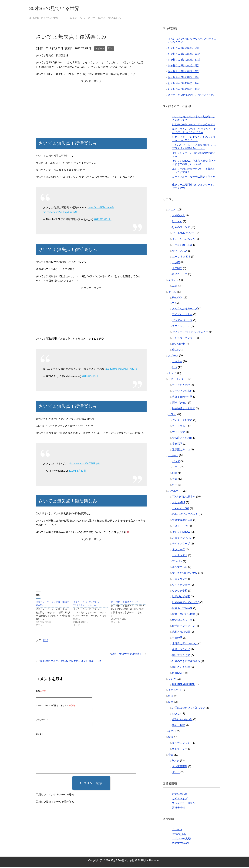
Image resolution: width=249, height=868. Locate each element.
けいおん (177, 222)
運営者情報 (178, 809)
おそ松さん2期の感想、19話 (184, 90)
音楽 (171, 755)
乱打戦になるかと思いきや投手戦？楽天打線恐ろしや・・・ (75, 662)
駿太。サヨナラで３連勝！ (127, 655)
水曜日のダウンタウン (185, 644)
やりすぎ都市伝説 (182, 521)
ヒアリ (176, 468)
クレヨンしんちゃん (184, 240)
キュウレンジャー (182, 744)
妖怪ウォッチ (180, 275)
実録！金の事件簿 (182, 397)
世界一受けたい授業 (184, 615)
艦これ (176, 350)
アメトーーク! (180, 527)
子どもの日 (175, 691)
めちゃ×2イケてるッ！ (185, 515)
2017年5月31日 (103, 220)
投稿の (179, 835)
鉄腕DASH (178, 674)
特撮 (171, 738)
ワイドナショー (181, 586)
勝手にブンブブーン (184, 627)
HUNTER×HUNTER (183, 685)
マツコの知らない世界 (185, 574)
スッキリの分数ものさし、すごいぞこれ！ (192, 96)
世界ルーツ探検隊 (182, 609)
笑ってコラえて (181, 656)
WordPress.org (181, 844)
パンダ (176, 462)
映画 (171, 703)
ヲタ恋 (176, 263)
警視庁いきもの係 (182, 439)
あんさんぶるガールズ (185, 309)
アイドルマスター (182, 315)
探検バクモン (180, 403)
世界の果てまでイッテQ (186, 603)
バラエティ (175, 491)
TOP (48, 19)
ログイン (177, 830)
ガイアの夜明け (181, 386)
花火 (175, 287)
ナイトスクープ (181, 544)
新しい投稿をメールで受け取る (56, 802)
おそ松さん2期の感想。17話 (184, 60)
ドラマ (172, 415)
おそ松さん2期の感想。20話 (184, 55)
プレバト (177, 562)
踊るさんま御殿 (181, 668)
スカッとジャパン (182, 539)
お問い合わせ (180, 795)
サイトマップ (180, 799)
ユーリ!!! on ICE (181, 257)
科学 (175, 486)
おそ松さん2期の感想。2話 (183, 78)
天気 (175, 480)
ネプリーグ (178, 550)
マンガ (172, 680)
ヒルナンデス (180, 556)
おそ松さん (178, 216)
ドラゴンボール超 (182, 246)
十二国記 (177, 269)
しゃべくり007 (181, 509)
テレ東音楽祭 (180, 767)
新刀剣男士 (178, 345)
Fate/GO (177, 298)
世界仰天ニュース (182, 621)
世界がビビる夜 (181, 597)
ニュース (173, 456)
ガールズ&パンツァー (184, 234)
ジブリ (176, 714)
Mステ (176, 761)
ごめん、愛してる (182, 421)
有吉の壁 (177, 638)
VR (174, 304)
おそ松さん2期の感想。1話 (183, 84)
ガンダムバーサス (182, 321)
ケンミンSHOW (181, 533)
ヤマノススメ (180, 252)
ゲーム (172, 293)
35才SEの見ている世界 (59, 8)
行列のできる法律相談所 (186, 662)
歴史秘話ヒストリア (184, 409)
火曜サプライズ (181, 650)
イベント (173, 281)
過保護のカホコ (181, 450)
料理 (171, 697)
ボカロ (176, 773)
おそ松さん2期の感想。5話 (183, 49)
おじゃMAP (179, 503)
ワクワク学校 (180, 591)
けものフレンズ (181, 228)
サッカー (177, 362)
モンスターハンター (184, 339)
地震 (175, 474)
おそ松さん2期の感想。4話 (183, 66)
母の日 (172, 732)
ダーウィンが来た (182, 392)
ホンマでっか (180, 568)
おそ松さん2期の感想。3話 (183, 72)
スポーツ (100, 49)
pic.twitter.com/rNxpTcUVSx (122, 370)
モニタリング (180, 580)
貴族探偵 (177, 444)
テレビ (172, 374)
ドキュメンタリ (177, 380)
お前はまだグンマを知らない (189, 708)
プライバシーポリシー (185, 804)
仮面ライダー (180, 750)
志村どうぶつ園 (181, 633)
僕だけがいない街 (182, 720)
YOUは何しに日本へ (184, 497)
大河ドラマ (178, 433)
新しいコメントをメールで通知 (56, 795)
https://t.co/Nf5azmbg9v (101, 208)
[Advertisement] (91, 107)
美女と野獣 (178, 726)
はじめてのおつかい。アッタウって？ (194, 125)
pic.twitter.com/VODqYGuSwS (60, 213)
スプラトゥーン (181, 327)
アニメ (172, 210)
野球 (111, 49)
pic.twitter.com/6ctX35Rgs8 (84, 464)
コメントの (181, 839)
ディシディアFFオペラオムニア (190, 333)
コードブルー (180, 427)
